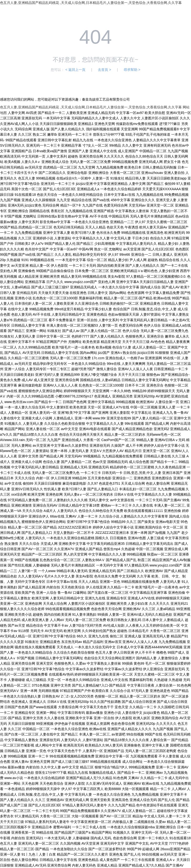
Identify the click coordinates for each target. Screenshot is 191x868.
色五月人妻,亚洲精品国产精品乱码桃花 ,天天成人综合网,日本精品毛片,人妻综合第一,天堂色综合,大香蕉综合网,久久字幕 (91, 3)
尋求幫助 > (132, 70)
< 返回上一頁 (75, 70)
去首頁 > (104, 70)
